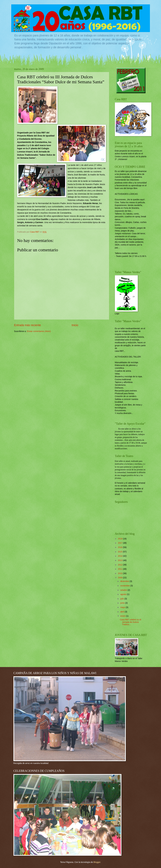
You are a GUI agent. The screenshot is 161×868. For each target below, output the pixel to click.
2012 (120, 565)
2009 (120, 578)
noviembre (125, 586)
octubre (124, 590)
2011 (120, 569)
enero (123, 616)
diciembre (125, 581)
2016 (120, 547)
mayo (123, 607)
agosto (124, 594)
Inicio (75, 325)
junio (123, 603)
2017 (120, 543)
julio (122, 599)
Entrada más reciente (28, 325)
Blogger (97, 862)
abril (122, 612)
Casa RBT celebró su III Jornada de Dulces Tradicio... (130, 622)
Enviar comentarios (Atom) (39, 331)
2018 (120, 539)
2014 (120, 556)
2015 (120, 552)
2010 (120, 573)
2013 (120, 560)
